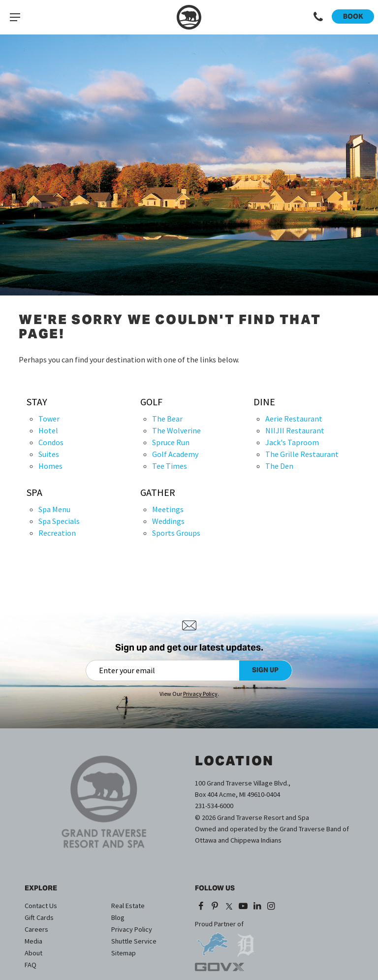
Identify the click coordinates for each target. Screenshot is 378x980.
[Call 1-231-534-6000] (318, 17)
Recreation (57, 533)
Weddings (168, 521)
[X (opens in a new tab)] (229, 907)
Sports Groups (176, 533)
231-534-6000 (214, 806)
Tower (49, 419)
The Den (279, 466)
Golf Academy (175, 454)
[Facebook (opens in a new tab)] (201, 907)
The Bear (167, 419)
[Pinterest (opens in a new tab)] (215, 907)
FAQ (31, 965)
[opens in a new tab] (212, 941)
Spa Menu (54, 509)
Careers (36, 929)
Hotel (48, 430)
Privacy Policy (132, 929)
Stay (37, 402)
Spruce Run (171, 442)
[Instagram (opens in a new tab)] (271, 907)
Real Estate (128, 906)
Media (33, 941)
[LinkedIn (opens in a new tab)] (257, 907)
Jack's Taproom (292, 442)
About (33, 953)
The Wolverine (176, 430)
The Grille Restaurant (302, 454)
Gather (158, 492)
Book (353, 16)
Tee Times (170, 466)
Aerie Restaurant (294, 419)
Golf (151, 402)
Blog (118, 917)
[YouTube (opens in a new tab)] (243, 907)
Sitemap (124, 953)
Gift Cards (39, 917)
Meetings (168, 509)
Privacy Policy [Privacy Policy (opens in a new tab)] (200, 694)
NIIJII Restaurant (295, 430)
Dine (264, 402)
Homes (50, 466)
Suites (49, 454)
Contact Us (41, 906)
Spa (34, 492)
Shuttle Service (134, 941)
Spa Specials (59, 521)
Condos (51, 442)
